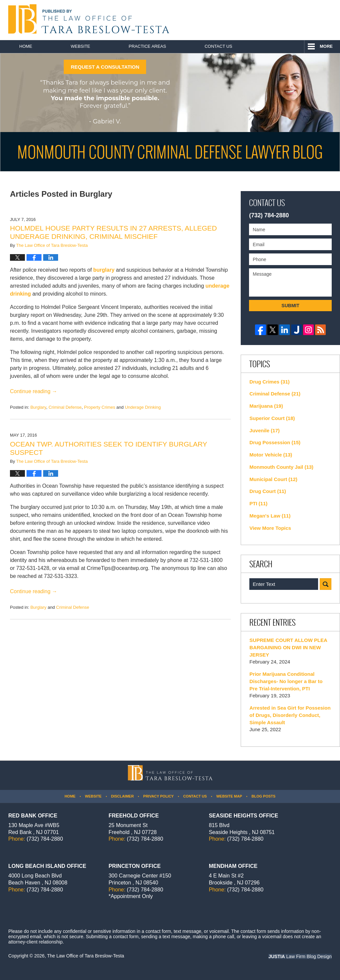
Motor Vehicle (271, 455)
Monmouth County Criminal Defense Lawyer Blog (87, 19)
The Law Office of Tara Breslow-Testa (86, 956)
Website (81, 46)
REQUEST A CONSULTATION (105, 67)
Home (26, 46)
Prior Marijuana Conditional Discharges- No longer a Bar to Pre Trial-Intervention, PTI (286, 681)
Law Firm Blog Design (300, 956)
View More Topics (270, 528)
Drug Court (268, 491)
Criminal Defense (65, 407)
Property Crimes (100, 407)
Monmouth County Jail (281, 467)
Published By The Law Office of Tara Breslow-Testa (302, 20)
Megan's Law (270, 516)
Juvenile (264, 430)
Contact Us (218, 46)
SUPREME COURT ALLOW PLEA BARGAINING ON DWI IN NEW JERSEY (288, 647)
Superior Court (272, 418)
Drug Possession (275, 442)
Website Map (229, 796)
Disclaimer (122, 796)
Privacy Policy (158, 796)
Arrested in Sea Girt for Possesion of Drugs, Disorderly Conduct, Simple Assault (290, 715)
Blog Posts (263, 796)
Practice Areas (148, 46)
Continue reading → (34, 391)
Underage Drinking (143, 407)
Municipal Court (273, 479)
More (326, 46)
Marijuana (266, 406)
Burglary (38, 407)
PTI (258, 503)
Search (326, 584)
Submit (291, 306)
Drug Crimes (269, 382)
